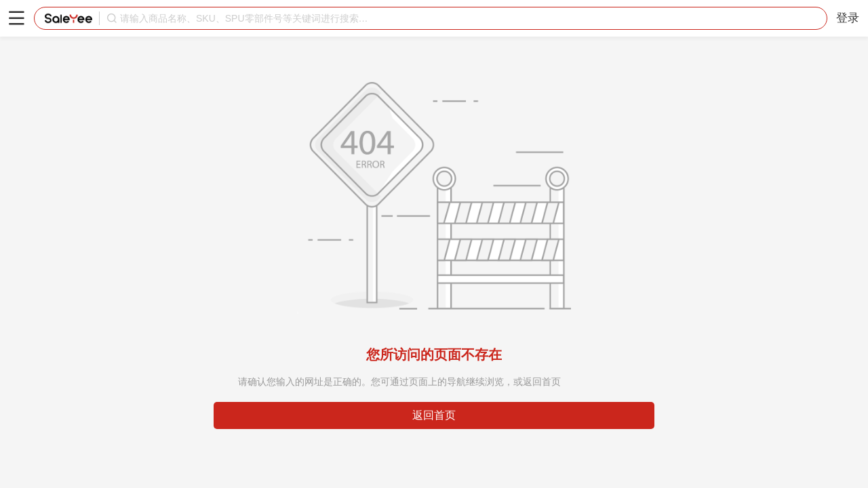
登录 (848, 18)
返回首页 (434, 415)
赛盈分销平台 (68, 18)
